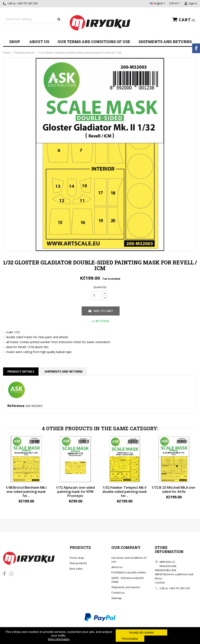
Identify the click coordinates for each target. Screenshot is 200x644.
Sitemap (116, 598)
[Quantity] (97, 296)
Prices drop (77, 558)
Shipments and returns (165, 42)
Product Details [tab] (21, 371)
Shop (15, 42)
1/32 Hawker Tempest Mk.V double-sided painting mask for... (125, 492)
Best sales (76, 569)
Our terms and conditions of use (94, 42)
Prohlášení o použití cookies (129, 572)
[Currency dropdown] (175, 4)
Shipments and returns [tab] (64, 371)
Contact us (118, 593)
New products (78, 563)
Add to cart (101, 311)
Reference (16, 406)
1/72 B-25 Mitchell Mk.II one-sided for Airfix (174, 490)
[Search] (33, 19)
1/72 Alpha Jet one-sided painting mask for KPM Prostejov (75, 492)
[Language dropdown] (158, 4)
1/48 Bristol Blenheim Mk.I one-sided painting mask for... (26, 492)
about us (39, 42)
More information (59, 639)
